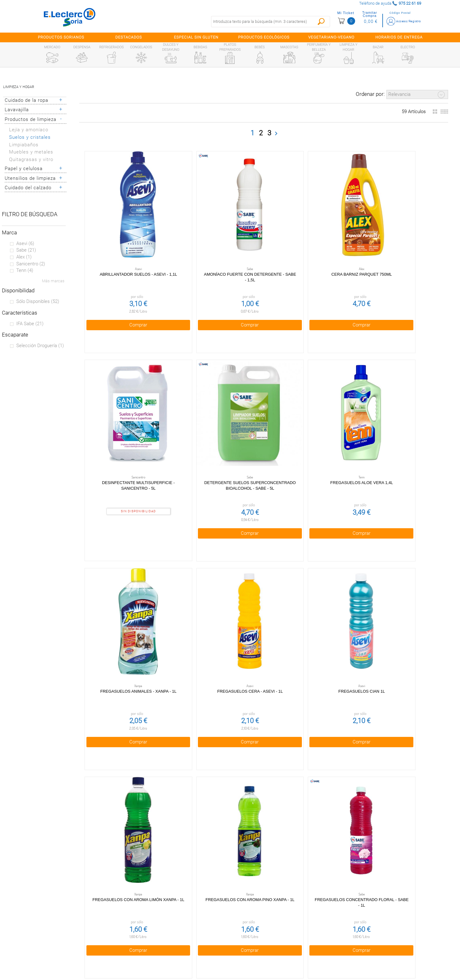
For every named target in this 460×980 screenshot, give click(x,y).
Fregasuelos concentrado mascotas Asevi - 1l (264, 575)
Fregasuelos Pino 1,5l (409, 737)
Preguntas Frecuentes (59, 889)
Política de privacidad (175, 903)
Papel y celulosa (24, 169)
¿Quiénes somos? (59, 903)
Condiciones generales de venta (175, 889)
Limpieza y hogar (19, 87)
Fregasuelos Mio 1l (191, 737)
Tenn (25, 270)
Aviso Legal (175, 930)
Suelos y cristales (30, 137)
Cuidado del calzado (28, 188)
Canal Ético (59, 930)
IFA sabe (30, 324)
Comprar (118, 284)
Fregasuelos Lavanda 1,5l (409, 569)
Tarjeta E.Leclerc (58, 916)
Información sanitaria (59, 943)
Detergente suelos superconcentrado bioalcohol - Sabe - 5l (409, 239)
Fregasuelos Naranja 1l (264, 737)
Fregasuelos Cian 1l (336, 401)
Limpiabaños (24, 145)
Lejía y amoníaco (29, 130)
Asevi (25, 243)
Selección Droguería (40, 346)
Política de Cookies (175, 916)
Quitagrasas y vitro (31, 159)
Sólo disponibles (38, 301)
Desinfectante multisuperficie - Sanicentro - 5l (336, 239)
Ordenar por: (370, 94)
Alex (24, 257)
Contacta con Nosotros (175, 943)
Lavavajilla (17, 110)
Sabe (26, 250)
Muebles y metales (31, 152)
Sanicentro (31, 264)
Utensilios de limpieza (30, 178)
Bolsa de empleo (175, 956)
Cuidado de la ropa (26, 100)
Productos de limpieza (31, 119)
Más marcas (53, 281)
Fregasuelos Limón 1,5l (118, 737)
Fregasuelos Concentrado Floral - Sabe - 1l (191, 575)
